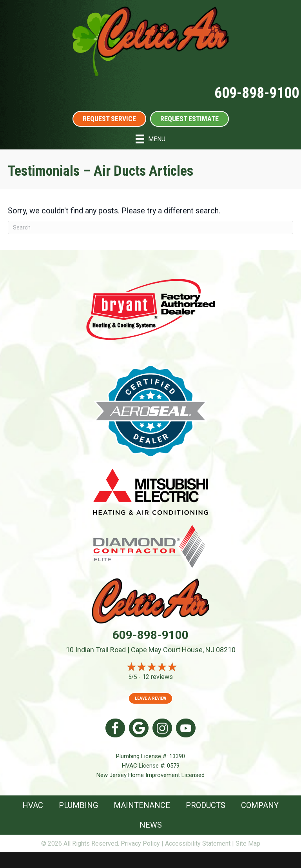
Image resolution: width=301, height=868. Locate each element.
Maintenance (142, 805)
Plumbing (78, 805)
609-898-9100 (257, 93)
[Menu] (150, 139)
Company (260, 805)
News (151, 825)
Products (206, 805)
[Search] (150, 227)
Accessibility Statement (198, 843)
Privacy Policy (140, 843)
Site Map (248, 843)
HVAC (33, 805)
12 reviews (158, 677)
